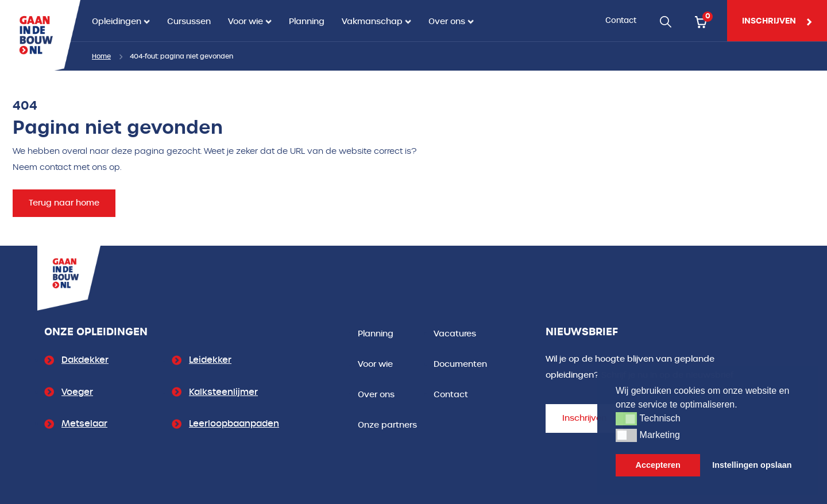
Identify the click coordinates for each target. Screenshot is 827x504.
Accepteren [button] (658, 465)
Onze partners (387, 425)
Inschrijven (584, 418)
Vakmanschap (372, 22)
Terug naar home (64, 203)
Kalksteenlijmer (223, 392)
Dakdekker (85, 360)
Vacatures (455, 334)
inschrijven (777, 21)
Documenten (460, 364)
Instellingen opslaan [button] (752, 465)
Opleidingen (117, 22)
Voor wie (246, 22)
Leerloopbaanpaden (234, 424)
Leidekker (210, 360)
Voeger (77, 392)
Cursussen (189, 22)
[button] (626, 418)
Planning (307, 22)
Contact (621, 20)
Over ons (447, 22)
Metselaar (84, 424)
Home (101, 57)
